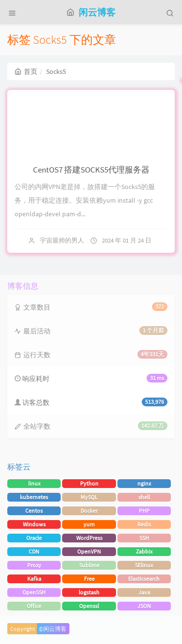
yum (89, 524)
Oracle (34, 538)
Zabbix (144, 551)
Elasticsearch (144, 579)
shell (144, 497)
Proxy (34, 565)
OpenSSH (34, 592)
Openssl (89, 606)
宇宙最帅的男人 (62, 240)
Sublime (89, 565)
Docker (89, 511)
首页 (26, 71)
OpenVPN (89, 551)
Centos (34, 511)
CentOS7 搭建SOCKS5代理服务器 (91, 170)
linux (34, 483)
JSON (144, 606)
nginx (144, 483)
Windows (34, 524)
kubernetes (34, 497)
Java (144, 592)
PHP (144, 511)
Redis (144, 524)
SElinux (144, 565)
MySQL (89, 497)
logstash (89, 592)
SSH (144, 538)
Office (34, 606)
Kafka (34, 579)
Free (89, 579)
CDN (34, 551)
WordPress (89, 538)
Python (89, 483)
